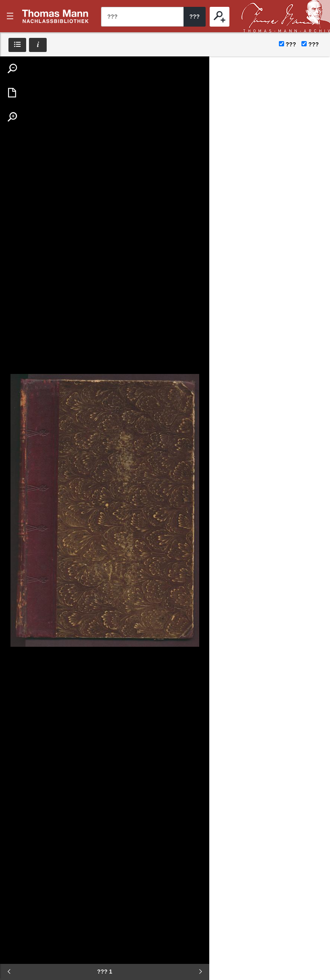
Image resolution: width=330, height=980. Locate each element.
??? (56, 16)
